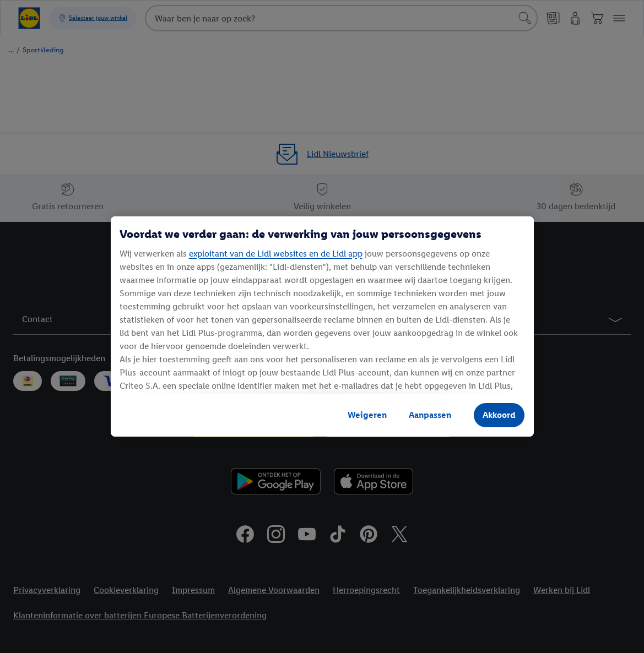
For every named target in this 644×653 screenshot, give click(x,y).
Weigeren (367, 415)
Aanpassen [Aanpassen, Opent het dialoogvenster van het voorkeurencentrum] (430, 415)
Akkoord (499, 415)
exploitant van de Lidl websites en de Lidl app (276, 254)
